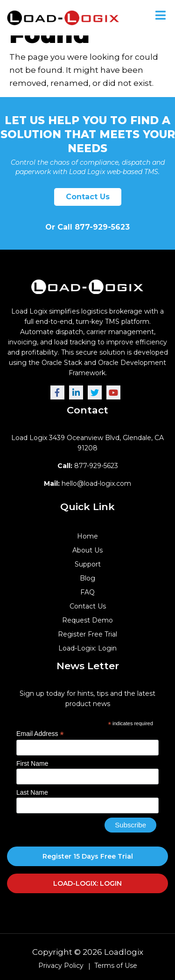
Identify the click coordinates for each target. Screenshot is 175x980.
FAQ (87, 592)
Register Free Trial (87, 634)
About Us (87, 550)
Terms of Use (116, 966)
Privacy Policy (61, 966)
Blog (87, 578)
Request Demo (87, 620)
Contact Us (88, 197)
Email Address (40, 734)
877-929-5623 (88, 466)
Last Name (32, 792)
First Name (32, 763)
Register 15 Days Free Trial (88, 856)
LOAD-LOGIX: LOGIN (87, 883)
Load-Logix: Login (87, 648)
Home (87, 536)
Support (88, 564)
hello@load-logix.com (87, 483)
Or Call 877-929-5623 (87, 227)
